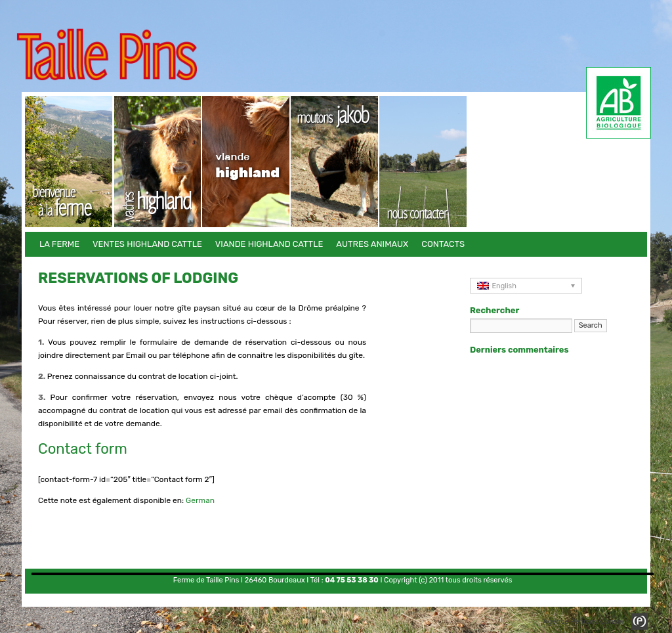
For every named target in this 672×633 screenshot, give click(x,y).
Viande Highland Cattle (246, 162)
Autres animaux (335, 162)
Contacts (424, 162)
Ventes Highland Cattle (158, 162)
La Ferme (69, 162)
